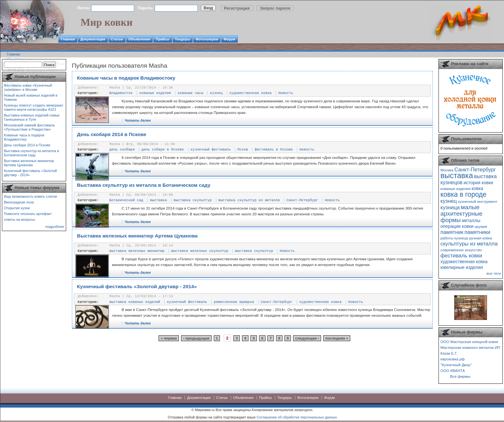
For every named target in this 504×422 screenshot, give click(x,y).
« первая (169, 338)
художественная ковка (250, 93)
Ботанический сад (126, 200)
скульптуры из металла (469, 244)
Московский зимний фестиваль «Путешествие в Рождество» (29, 127)
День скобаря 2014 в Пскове (27, 145)
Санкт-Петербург (302, 200)
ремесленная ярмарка (234, 302)
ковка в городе (463, 194)
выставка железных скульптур (200, 251)
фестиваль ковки (461, 255)
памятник (452, 232)
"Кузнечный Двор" (456, 365)
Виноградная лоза (19, 202)
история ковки (478, 183)
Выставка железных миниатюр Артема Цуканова (29, 163)
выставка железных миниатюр (137, 251)
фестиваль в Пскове (274, 150)
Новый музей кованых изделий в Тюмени (31, 97)
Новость (286, 93)
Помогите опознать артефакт (28, 214)
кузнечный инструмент (478, 201)
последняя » (337, 338)
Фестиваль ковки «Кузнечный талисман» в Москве (28, 87)
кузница (450, 207)
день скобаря (122, 150)
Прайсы (163, 39)
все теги (494, 273)
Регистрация (237, 8)
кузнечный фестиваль (210, 150)
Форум (229, 39)
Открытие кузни (17, 208)
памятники (478, 232)
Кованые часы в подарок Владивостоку (24, 137)
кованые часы (191, 93)
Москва (447, 170)
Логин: (84, 8)
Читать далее (138, 120)
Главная (68, 39)
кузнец (216, 93)
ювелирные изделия (462, 267)
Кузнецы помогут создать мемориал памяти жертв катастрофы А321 (33, 107)
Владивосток (121, 93)
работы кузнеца (454, 238)
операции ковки (457, 226)
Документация (93, 39)
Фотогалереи (207, 39)
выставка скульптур (193, 200)
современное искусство (461, 250)
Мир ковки (107, 22)
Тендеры (183, 39)
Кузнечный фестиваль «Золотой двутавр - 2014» (30, 173)
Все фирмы (460, 376)
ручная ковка (480, 238)
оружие (481, 226)
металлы (471, 220)
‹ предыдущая (196, 338)
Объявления (139, 39)
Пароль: (146, 8)
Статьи (117, 39)
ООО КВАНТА (453, 370)
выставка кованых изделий (135, 302)
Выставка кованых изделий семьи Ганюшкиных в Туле (32, 117)
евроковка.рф (452, 359)
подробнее (55, 226)
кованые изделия (155, 93)
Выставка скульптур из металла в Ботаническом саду (31, 153)
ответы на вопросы (19, 220)
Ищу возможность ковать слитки (30, 196)
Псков (243, 150)
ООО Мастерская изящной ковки (469, 342)
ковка (477, 188)
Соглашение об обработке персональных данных (297, 417)
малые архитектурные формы (461, 214)
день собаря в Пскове (163, 150)
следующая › (307, 338)
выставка (158, 200)
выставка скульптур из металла (249, 200)
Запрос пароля (275, 8)
